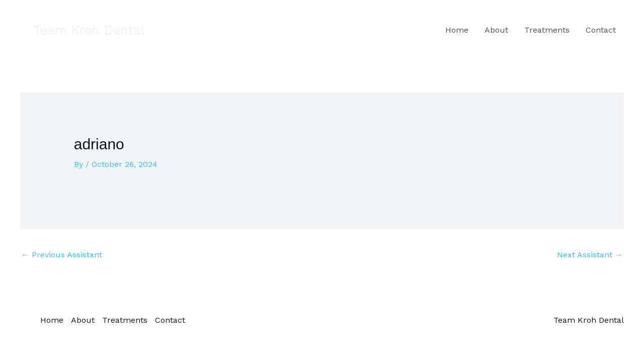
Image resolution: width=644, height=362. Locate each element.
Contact (601, 30)
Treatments (547, 30)
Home (457, 30)
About (496, 30)
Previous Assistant (62, 255)
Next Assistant (590, 255)
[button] (89, 30)
